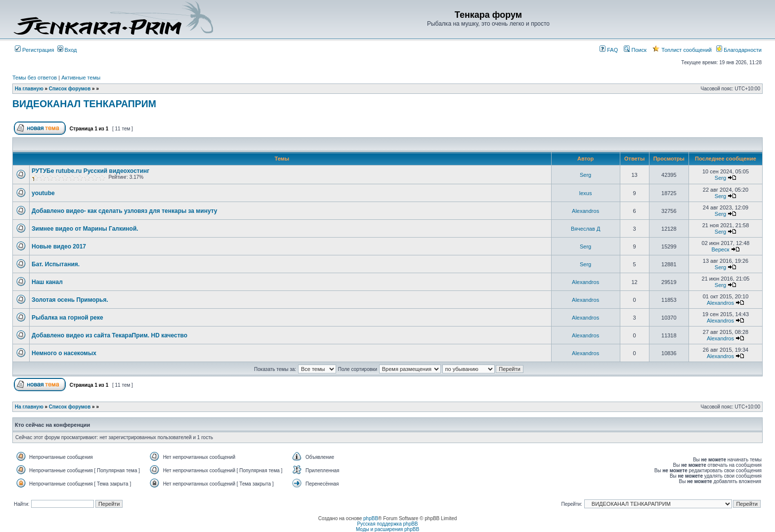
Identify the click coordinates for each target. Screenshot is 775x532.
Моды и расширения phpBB (387, 529)
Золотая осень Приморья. (70, 300)
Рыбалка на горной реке (67, 318)
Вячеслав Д (585, 229)
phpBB (371, 518)
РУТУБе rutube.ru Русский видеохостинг (90, 171)
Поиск (635, 50)
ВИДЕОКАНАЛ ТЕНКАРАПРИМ (84, 104)
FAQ (609, 50)
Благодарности (739, 50)
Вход (67, 50)
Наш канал (47, 282)
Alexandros (585, 211)
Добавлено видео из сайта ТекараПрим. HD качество (109, 335)
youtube (43, 193)
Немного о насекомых (64, 353)
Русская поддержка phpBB (387, 524)
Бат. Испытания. (56, 264)
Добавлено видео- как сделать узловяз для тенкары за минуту (125, 211)
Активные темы (81, 78)
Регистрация (34, 50)
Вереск (720, 249)
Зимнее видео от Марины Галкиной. (85, 229)
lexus (586, 193)
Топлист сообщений (682, 50)
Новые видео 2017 (59, 246)
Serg (585, 175)
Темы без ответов (35, 78)
